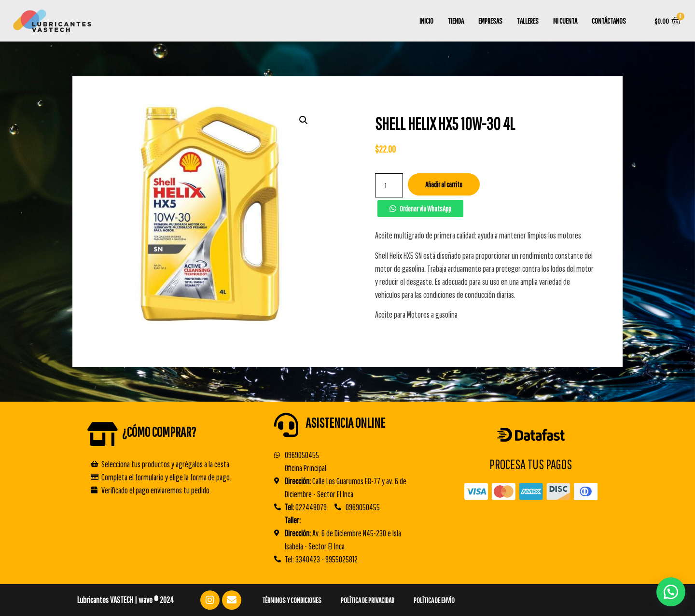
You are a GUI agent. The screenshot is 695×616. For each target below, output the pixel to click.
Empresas (490, 21)
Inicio (426, 21)
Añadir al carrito (444, 184)
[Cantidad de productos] (389, 186)
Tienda (456, 21)
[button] (420, 209)
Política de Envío (434, 600)
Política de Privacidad (368, 600)
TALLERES (528, 21)
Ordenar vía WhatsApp (425, 209)
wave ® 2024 (156, 600)
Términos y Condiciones (292, 600)
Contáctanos (609, 21)
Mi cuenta (565, 21)
